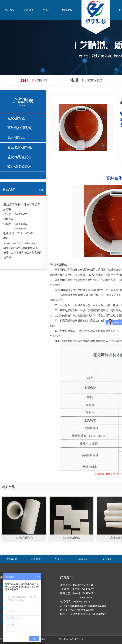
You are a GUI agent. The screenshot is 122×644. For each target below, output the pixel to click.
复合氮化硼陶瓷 (20, 147)
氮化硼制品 (16, 138)
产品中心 (48, 10)
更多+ (41, 190)
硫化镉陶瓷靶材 (20, 157)
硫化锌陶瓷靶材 (20, 167)
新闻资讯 (67, 10)
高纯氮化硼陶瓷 (20, 128)
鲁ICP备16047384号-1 (71, 639)
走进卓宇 (29, 10)
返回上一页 (27, 80)
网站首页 (10, 10)
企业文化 (107, 559)
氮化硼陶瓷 (16, 118)
